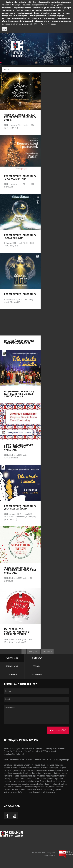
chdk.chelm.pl (50, 855)
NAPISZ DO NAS (12, 658)
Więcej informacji (49, 24)
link (35, 24)
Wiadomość (36, 714)
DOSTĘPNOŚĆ (12, 675)
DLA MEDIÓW (37, 658)
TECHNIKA (37, 666)
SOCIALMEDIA (37, 675)
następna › (34, 652)
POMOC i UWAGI (12, 666)
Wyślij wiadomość (58, 730)
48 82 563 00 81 (45, 751)
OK (5, 29)
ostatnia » (47, 652)
